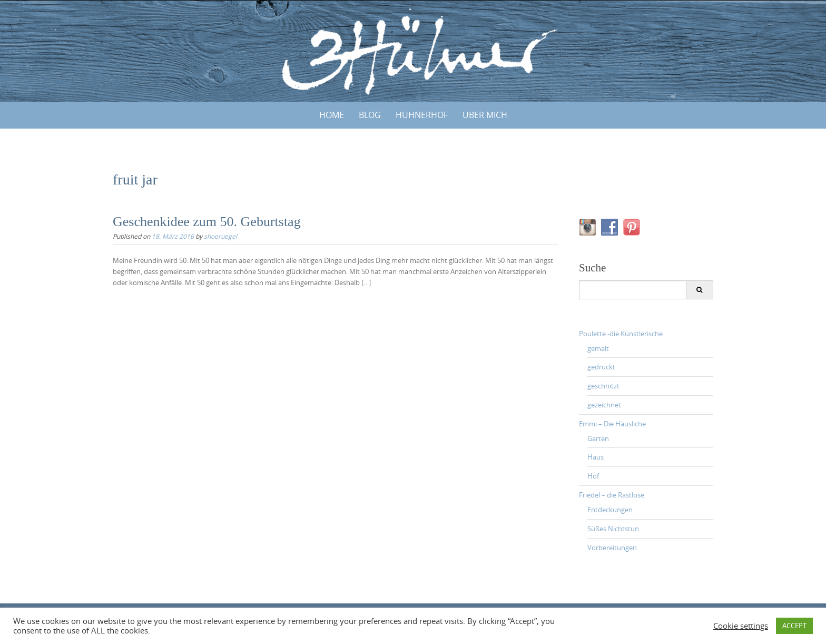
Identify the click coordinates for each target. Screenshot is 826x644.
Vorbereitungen (612, 548)
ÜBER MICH (485, 115)
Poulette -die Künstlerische (621, 334)
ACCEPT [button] (794, 626)
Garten (598, 438)
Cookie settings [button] (741, 626)
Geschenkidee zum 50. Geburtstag (207, 222)
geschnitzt (603, 386)
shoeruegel (220, 236)
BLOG (370, 115)
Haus (596, 457)
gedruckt (601, 367)
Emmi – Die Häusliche (612, 424)
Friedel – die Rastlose (612, 495)
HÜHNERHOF (422, 115)
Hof (593, 476)
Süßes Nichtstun (613, 529)
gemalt (598, 348)
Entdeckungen (610, 510)
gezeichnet (604, 405)
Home (332, 115)
